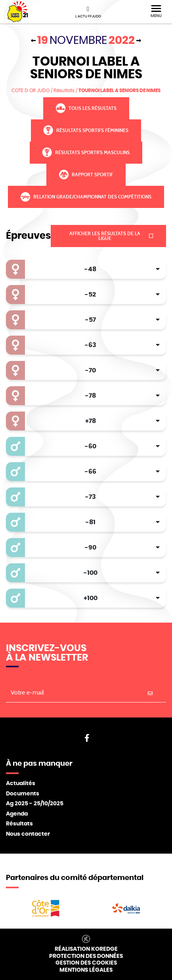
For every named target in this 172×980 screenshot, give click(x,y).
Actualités (21, 784)
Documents (23, 794)
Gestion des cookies (86, 963)
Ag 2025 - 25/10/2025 (35, 804)
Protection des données (86, 956)
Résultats (19, 824)
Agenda (17, 814)
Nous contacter (28, 834)
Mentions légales (86, 970)
